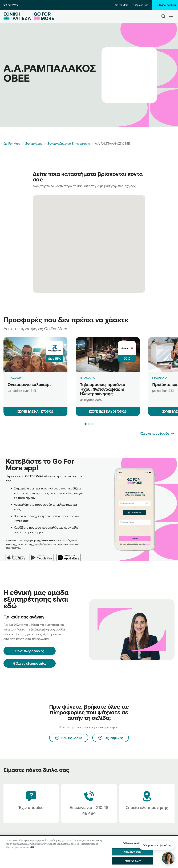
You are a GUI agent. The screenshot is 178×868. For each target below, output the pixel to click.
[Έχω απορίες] (31, 803)
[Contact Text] (89, 803)
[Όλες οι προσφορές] (157, 433)
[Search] (163, 16)
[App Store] (18, 555)
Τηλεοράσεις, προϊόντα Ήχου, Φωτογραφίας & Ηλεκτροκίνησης (103, 389)
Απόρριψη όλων (133, 852)
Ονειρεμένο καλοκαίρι (29, 384)
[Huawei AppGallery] (70, 555)
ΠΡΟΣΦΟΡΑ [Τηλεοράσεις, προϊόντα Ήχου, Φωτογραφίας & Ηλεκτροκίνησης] (87, 378)
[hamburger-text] (171, 16)
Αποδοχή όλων (133, 861)
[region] (89, 852)
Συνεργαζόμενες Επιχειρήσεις (69, 143)
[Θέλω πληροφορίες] (30, 651)
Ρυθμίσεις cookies (133, 843)
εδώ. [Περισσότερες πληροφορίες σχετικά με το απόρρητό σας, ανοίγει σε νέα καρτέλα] (33, 847)
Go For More (13, 5)
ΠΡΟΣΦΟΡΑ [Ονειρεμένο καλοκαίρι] (15, 378)
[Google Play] (43, 555)
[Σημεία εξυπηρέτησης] (147, 803)
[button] (86, 424)
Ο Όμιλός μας (140, 5)
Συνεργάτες (34, 143)
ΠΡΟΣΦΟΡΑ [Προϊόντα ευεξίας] (160, 378)
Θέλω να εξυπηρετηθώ (30, 663)
